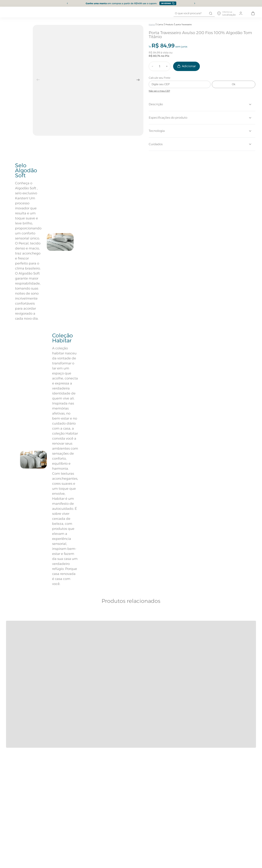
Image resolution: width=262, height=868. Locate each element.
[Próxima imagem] (138, 80)
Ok (234, 84)
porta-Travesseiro (184, 24)
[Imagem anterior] (38, 80)
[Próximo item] (195, 3)
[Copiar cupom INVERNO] (168, 3)
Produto (169, 24)
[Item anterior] (67, 3)
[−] (152, 66)
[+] (167, 66)
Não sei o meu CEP (159, 91)
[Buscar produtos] (211, 13)
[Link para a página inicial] (152, 24)
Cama (160, 24)
